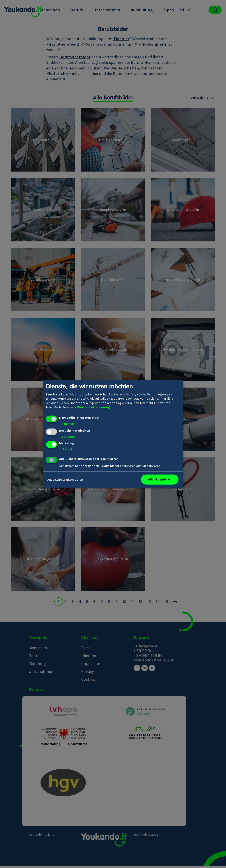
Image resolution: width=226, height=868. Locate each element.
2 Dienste (67, 437)
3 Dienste (67, 424)
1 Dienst (66, 449)
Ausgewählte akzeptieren (65, 479)
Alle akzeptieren (160, 479)
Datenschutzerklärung (93, 407)
